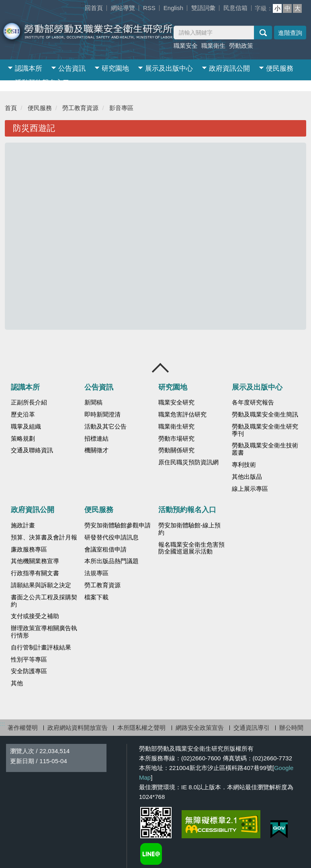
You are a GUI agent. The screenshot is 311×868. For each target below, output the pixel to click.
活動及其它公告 (105, 427)
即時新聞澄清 (102, 415)
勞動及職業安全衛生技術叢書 (265, 449)
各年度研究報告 (253, 402)
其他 (17, 683)
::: (83, 4)
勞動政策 (241, 46)
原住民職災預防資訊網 (188, 462)
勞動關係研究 (176, 450)
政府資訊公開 (229, 68)
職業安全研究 (176, 402)
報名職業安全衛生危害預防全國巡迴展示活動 (191, 548)
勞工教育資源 (80, 108)
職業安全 (186, 46)
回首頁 (94, 8)
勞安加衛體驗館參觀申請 (118, 525)
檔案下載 (96, 597)
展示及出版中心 (169, 68)
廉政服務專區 (29, 549)
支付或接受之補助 (35, 616)
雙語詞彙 (203, 8)
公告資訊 (72, 68)
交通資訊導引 (252, 728)
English (173, 8)
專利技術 (244, 465)
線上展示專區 (250, 489)
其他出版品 (247, 477)
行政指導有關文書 (35, 573)
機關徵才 (96, 450)
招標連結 (96, 439)
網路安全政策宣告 (200, 728)
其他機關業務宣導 (35, 561)
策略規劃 (23, 439)
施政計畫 (23, 525)
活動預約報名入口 (42, 83)
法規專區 (96, 573)
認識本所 (29, 68)
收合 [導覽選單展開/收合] (161, 368)
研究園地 (115, 68)
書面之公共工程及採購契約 (44, 601)
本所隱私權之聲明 (141, 728)
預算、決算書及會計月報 (44, 537)
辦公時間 (291, 728)
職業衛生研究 (176, 427)
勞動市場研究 (176, 439)
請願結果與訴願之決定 (41, 585)
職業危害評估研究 (182, 415)
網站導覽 (123, 8)
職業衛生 (213, 46)
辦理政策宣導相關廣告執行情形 (44, 632)
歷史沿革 (23, 415)
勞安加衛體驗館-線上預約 (189, 529)
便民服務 (280, 68)
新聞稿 (93, 402)
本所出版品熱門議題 (112, 561)
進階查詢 (290, 33)
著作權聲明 (23, 728)
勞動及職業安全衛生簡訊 (265, 415)
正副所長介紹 (29, 402)
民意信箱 (235, 8)
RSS (149, 8)
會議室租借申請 (105, 549)
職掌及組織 (26, 427)
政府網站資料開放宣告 (78, 728)
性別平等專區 (29, 660)
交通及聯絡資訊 (32, 450)
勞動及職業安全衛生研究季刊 (265, 430)
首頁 (11, 108)
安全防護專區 (29, 671)
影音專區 (121, 108)
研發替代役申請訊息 (112, 537)
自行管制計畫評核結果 (41, 647)
